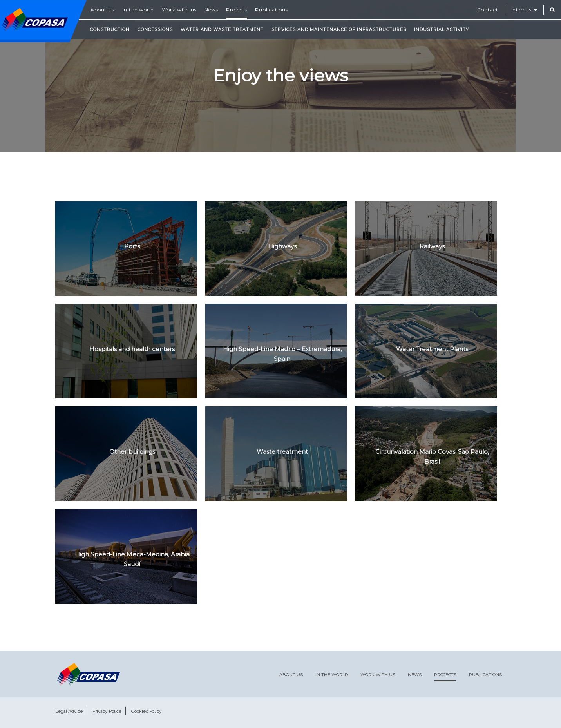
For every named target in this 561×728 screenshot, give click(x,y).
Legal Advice (69, 711)
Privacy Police (107, 711)
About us (102, 10)
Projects (237, 10)
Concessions (155, 29)
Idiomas (524, 10)
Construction (110, 29)
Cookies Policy (147, 711)
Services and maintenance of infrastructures (339, 29)
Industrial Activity (442, 29)
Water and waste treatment (222, 29)
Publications (271, 10)
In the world (138, 10)
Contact (488, 10)
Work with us (179, 10)
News (211, 10)
